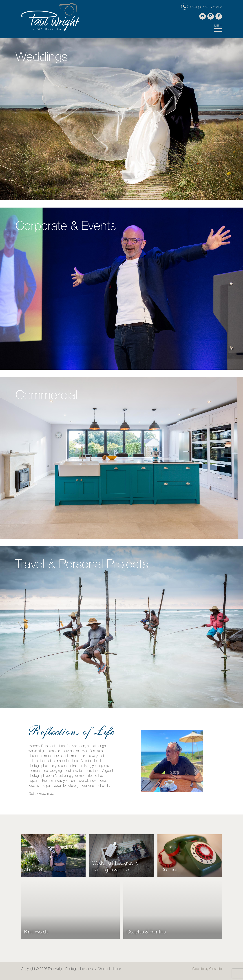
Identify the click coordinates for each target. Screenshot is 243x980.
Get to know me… (42, 794)
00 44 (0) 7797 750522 (202, 7)
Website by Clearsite (207, 969)
